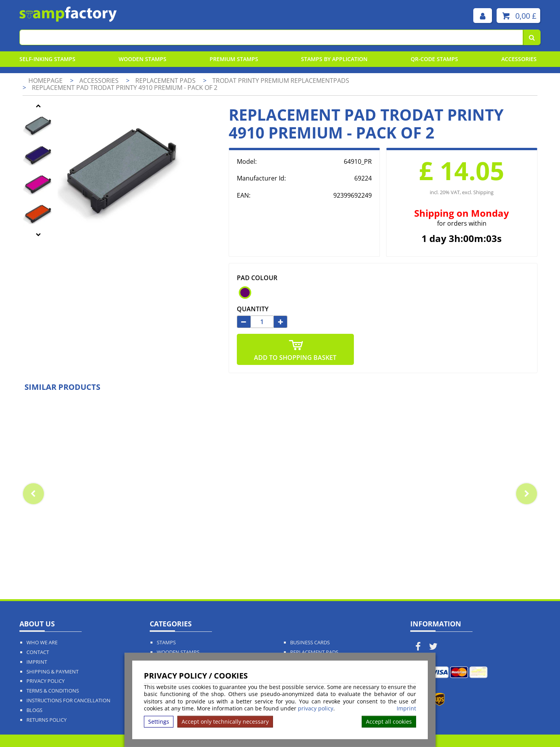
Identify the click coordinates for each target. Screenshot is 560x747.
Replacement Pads (314, 652)
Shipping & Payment (52, 672)
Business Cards (310, 643)
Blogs (34, 710)
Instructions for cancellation (68, 701)
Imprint (406, 708)
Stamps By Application (334, 59)
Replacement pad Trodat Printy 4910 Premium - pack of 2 (125, 88)
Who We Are (42, 643)
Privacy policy (45, 681)
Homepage (45, 81)
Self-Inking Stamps (47, 59)
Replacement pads (166, 81)
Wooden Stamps (143, 59)
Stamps (166, 643)
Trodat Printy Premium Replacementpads (281, 81)
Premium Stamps (234, 59)
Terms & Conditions (53, 691)
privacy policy (316, 708)
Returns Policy (46, 720)
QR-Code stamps (434, 59)
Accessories (519, 59)
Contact (38, 652)
